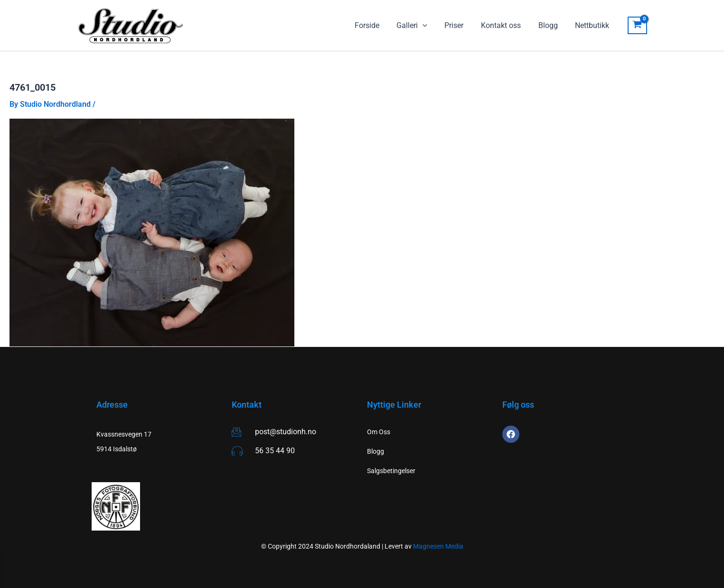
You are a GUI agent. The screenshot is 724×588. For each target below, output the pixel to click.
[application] (433, 26)
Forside (379, 25)
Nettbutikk (593, 25)
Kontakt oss (507, 25)
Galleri (422, 26)
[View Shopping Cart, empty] (637, 26)
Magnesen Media (438, 546)
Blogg (551, 25)
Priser (462, 25)
